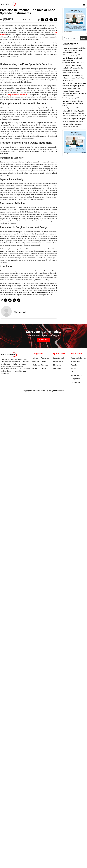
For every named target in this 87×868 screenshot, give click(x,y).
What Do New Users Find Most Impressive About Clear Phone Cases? (73, 103)
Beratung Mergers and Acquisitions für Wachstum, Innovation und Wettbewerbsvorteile (74, 50)
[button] (84, 5)
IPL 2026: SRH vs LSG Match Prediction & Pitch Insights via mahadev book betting (73, 68)
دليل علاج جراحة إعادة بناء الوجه (72, 124)
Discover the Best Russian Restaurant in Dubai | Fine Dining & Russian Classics (74, 93)
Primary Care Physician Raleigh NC (74, 119)
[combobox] (71, 38)
